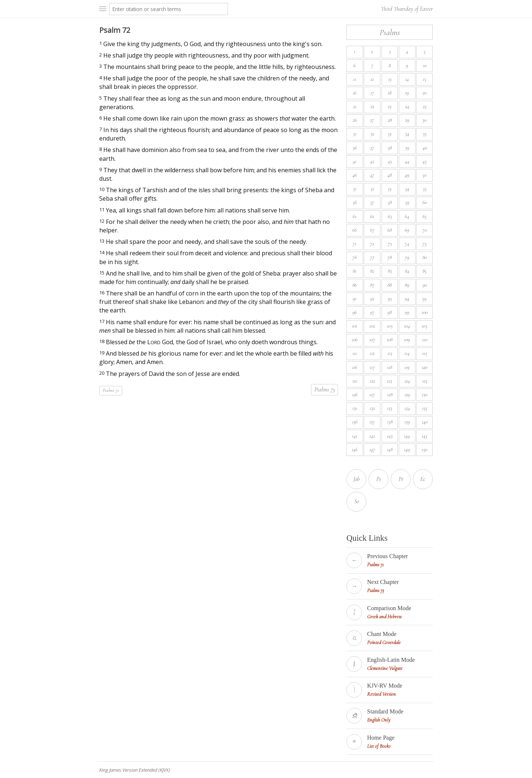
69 (407, 230)
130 (424, 395)
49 (407, 175)
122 (372, 381)
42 (372, 161)
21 (355, 106)
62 (372, 216)
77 (372, 257)
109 (407, 340)
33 (390, 134)
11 (355, 79)
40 (425, 148)
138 (390, 422)
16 (355, 93)
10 (425, 65)
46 (355, 175)
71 (355, 244)
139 (407, 422)
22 (372, 106)
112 (372, 353)
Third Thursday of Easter (407, 9)
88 (390, 285)
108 (390, 340)
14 (407, 79)
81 (355, 271)
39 (407, 148)
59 (407, 202)
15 (424, 79)
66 (355, 230)
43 (390, 161)
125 (425, 381)
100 (425, 312)
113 (390, 353)
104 (407, 326)
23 (390, 106)
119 (407, 367)
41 (355, 161)
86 (355, 285)
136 (355, 422)
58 (390, 202)
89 (407, 285)
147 (372, 449)
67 (372, 230)
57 (372, 202)
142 (372, 436)
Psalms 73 (324, 390)
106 (355, 340)
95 (424, 299)
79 (407, 257)
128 (390, 395)
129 (407, 395)
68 (390, 230)
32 (372, 134)
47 (372, 175)
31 (355, 134)
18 (390, 93)
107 (372, 340)
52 (372, 189)
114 (407, 353)
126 (355, 395)
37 (372, 148)
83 (390, 271)
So (357, 501)
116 (355, 367)
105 (424, 326)
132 (372, 408)
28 (390, 120)
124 (407, 381)
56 (355, 202)
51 (355, 189)
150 (424, 449)
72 (372, 244)
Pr (401, 479)
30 (424, 120)
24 (407, 106)
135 (425, 408)
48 (390, 175)
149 (407, 449)
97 (372, 312)
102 (372, 326)
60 (425, 202)
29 (407, 120)
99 (407, 312)
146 (355, 449)
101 (355, 326)
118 (390, 367)
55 (425, 189)
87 (372, 285)
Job (357, 479)
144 (407, 436)
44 (407, 161)
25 (425, 106)
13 (390, 79)
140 (425, 422)
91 (355, 299)
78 (390, 257)
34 (407, 134)
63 (390, 216)
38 (390, 148)
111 (355, 353)
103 (390, 326)
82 (372, 271)
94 (407, 299)
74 (407, 244)
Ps (379, 479)
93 (390, 299)
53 (390, 189)
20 (424, 93)
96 (355, 312)
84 (407, 271)
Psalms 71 (111, 390)
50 (424, 175)
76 (355, 257)
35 (425, 134)
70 (425, 230)
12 (372, 79)
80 (425, 257)
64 (407, 216)
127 (372, 395)
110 (425, 340)
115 (424, 353)
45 (424, 161)
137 (372, 422)
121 (355, 381)
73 (390, 244)
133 (390, 408)
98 (390, 312)
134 (407, 408)
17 (372, 93)
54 (407, 189)
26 (355, 120)
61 (355, 216)
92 (372, 299)
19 (407, 93)
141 (355, 436)
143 (390, 436)
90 (425, 285)
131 (355, 408)
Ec (423, 479)
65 (424, 216)
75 (424, 244)
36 (355, 148)
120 (424, 367)
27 (372, 120)
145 (424, 436)
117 (372, 367)
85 (424, 271)
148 (390, 449)
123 (390, 381)
